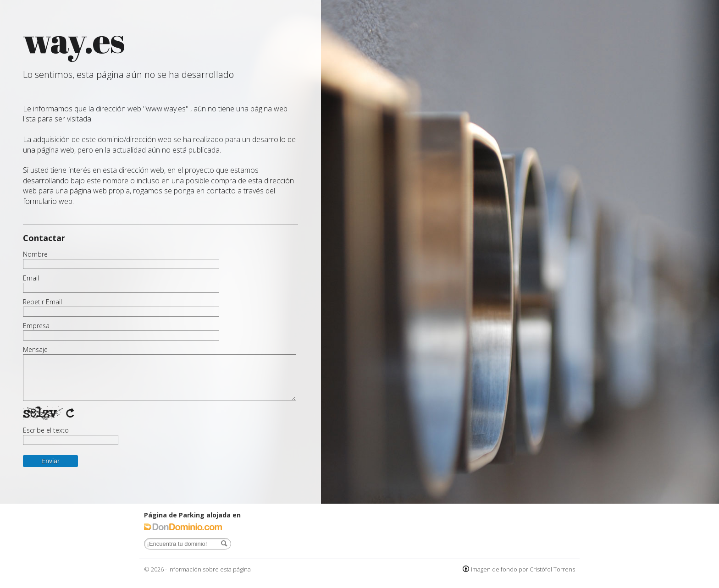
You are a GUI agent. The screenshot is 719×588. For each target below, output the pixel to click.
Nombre (35, 254)
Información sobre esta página (210, 569)
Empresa (36, 326)
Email (31, 278)
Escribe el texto (46, 430)
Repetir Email (42, 302)
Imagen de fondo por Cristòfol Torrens (523, 569)
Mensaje (35, 350)
